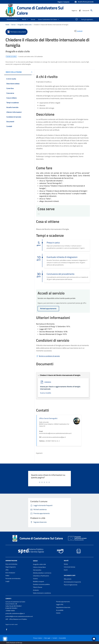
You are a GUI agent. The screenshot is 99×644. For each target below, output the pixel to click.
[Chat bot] (94, 639)
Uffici (7, 570)
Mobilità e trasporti (38, 582)
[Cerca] (91, 10)
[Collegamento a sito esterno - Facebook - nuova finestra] (80, 10)
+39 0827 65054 (10, 611)
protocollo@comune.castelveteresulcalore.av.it (19, 616)
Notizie (66, 564)
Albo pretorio (68, 579)
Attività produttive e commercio (42, 573)
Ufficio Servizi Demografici (48, 418)
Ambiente (36, 590)
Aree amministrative (11, 564)
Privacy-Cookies (38, 638)
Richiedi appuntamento (48, 309)
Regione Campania (63, 2)
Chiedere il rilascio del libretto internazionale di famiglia (51, 25)
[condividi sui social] (78, 31)
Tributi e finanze (38, 587)
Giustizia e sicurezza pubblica (41, 584)
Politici (7, 576)
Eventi (66, 570)
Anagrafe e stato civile (25, 25)
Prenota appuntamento (63, 602)
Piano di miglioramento (71, 585)
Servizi (13, 25)
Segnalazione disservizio (63, 607)
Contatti (8, 599)
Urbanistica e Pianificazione (41, 576)
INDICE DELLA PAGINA (14, 72)
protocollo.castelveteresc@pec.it (15, 613)
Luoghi (7, 581)
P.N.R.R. (58, 613)
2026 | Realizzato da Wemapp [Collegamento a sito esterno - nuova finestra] (14, 643)
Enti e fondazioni (10, 573)
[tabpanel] (63, 97)
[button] (84, 2)
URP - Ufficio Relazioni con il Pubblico (16, 619)
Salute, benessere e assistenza (42, 593)
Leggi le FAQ (60, 604)
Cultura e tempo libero (39, 567)
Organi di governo (11, 567)
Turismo (35, 579)
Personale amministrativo (13, 578)
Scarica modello (46, 393)
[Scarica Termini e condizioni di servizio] (48, 356)
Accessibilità (60, 610)
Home (7, 25)
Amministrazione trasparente (72, 582)
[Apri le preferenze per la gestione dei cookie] (5, 639)
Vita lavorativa (37, 570)
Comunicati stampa (70, 567)
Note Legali (47, 638)
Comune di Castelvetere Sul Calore (40, 10)
